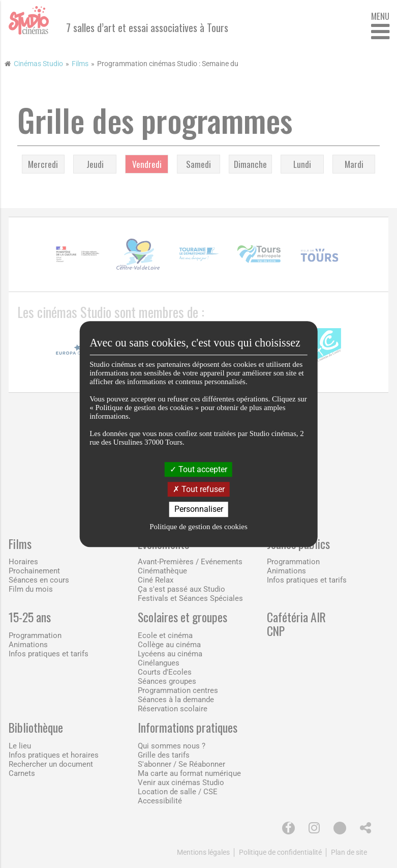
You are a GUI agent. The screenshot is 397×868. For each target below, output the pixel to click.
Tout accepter (198, 469)
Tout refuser (199, 489)
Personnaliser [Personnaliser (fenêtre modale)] (199, 510)
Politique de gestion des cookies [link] (198, 527)
